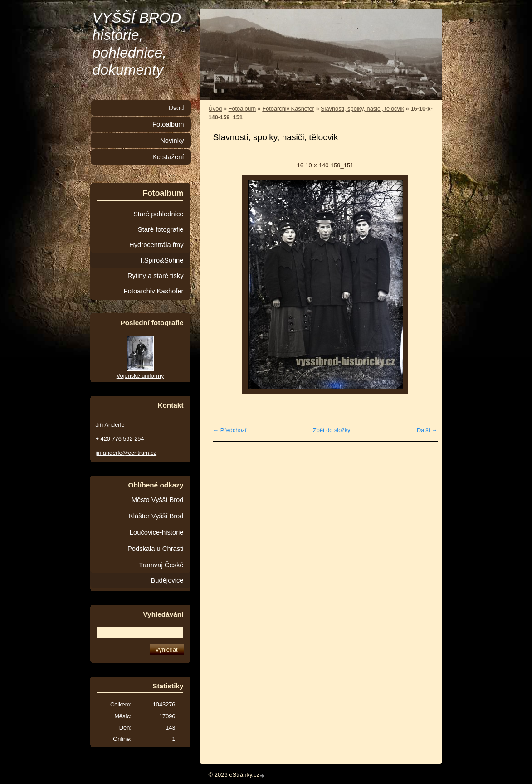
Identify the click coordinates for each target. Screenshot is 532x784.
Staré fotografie (161, 229)
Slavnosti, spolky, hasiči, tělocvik (362, 109)
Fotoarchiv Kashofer (288, 109)
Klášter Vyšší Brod (156, 516)
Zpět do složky (332, 430)
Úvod (215, 109)
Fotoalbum (242, 109)
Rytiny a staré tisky (156, 276)
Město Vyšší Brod (158, 500)
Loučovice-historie (157, 532)
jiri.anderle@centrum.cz (126, 453)
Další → (427, 430)
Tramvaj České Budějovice (161, 573)
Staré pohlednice (158, 214)
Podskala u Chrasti (156, 549)
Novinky (172, 141)
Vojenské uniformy (140, 376)
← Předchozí (230, 430)
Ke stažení (168, 157)
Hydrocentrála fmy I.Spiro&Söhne (156, 253)
